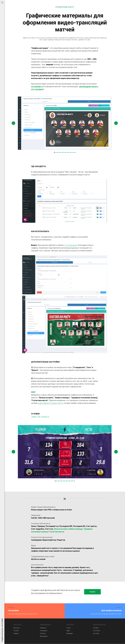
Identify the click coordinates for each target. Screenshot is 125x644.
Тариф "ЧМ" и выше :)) (40, 417)
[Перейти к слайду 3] (58, 152)
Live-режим (36, 87)
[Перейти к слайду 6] (62, 152)
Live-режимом (71, 245)
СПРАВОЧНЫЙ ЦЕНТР (65, 7)
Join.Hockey (96, 631)
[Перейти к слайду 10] (69, 152)
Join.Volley (96, 633)
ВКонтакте (17, 628)
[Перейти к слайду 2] (56, 152)
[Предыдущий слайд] (13, 123)
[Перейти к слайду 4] (59, 152)
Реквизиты (43, 628)
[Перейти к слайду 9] (67, 152)
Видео (68, 631)
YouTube (16, 631)
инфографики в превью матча (50, 403)
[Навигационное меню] (2, 3)
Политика (43, 633)
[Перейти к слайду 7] (64, 152)
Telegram (16, 633)
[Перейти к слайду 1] (54, 152)
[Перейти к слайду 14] (75, 152)
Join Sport (96, 628)
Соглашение (44, 631)
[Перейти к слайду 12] (72, 152)
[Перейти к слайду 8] (66, 152)
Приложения (44, 636)
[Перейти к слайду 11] (70, 152)
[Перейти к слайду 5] (61, 152)
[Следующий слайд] (116, 123)
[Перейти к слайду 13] (73, 152)
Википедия (70, 633)
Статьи (69, 628)
